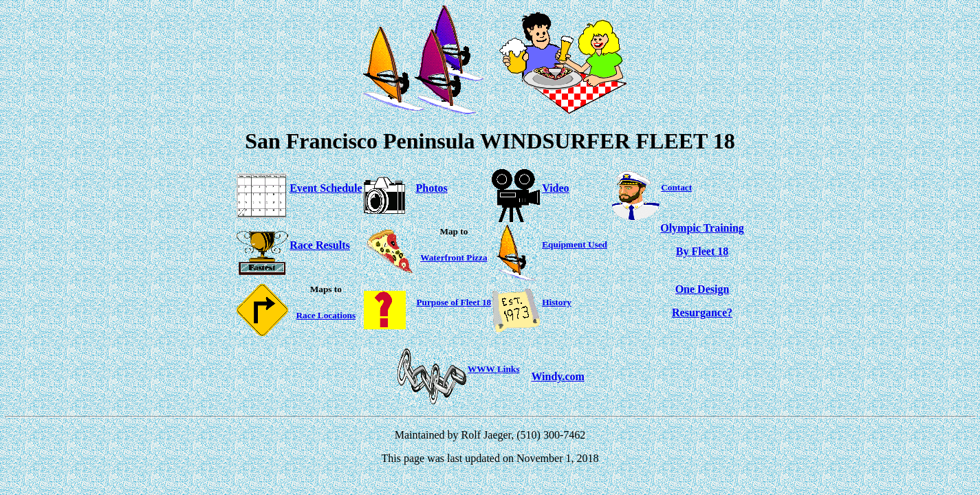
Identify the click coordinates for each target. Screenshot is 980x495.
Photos (432, 188)
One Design (703, 289)
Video (555, 188)
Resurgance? (702, 312)
